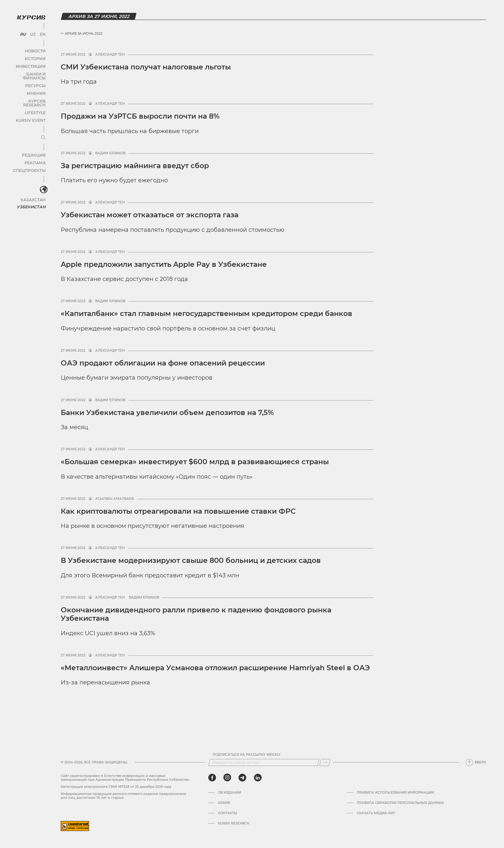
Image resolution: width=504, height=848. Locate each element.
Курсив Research (27, 95)
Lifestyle (35, 103)
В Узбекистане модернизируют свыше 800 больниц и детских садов (192, 560)
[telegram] (242, 778)
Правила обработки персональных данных (400, 803)
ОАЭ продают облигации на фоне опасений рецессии (163, 363)
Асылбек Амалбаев (114, 499)
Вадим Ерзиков (110, 153)
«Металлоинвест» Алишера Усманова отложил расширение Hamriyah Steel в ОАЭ (215, 668)
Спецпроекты (30, 161)
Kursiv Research (234, 824)
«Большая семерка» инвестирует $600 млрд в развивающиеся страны (195, 462)
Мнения (36, 87)
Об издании (230, 793)
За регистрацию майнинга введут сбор (135, 166)
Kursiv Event (31, 110)
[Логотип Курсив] (29, 15)
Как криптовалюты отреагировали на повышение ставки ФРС (178, 511)
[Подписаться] (325, 762)
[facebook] (212, 778)
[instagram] (227, 778)
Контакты (228, 813)
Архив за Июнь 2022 (82, 34)
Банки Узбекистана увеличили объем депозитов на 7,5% (167, 413)
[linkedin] (258, 778)
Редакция (34, 145)
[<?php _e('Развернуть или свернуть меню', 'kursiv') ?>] (41, 180)
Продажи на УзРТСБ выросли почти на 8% (140, 116)
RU (23, 32)
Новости (35, 49)
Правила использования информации (395, 793)
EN (41, 32)
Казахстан (33, 189)
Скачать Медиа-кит (376, 813)
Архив (224, 803)
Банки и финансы (26, 72)
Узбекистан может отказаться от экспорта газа (150, 215)
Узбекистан (32, 196)
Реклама (35, 153)
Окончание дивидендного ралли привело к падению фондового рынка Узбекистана (196, 614)
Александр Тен (110, 55)
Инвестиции (31, 64)
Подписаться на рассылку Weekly (247, 755)
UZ (32, 32)
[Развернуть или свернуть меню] (41, 128)
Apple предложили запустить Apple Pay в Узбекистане (164, 264)
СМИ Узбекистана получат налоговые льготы (146, 67)
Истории (35, 56)
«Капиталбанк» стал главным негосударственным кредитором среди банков (207, 314)
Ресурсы (35, 80)
